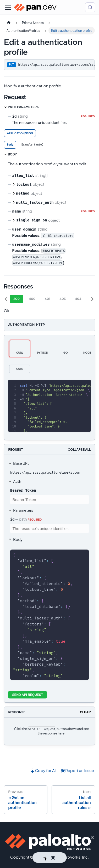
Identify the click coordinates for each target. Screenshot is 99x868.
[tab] (10, 145)
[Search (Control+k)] (90, 7)
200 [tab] (16, 299)
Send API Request (28, 695)
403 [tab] (63, 299)
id (12, 519)
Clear (85, 712)
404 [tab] (78, 299)
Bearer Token (23, 490)
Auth (17, 481)
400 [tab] (32, 299)
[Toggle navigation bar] (8, 7)
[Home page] (9, 23)
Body (18, 539)
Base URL (21, 463)
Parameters (23, 510)
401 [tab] (48, 299)
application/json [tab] (20, 133)
